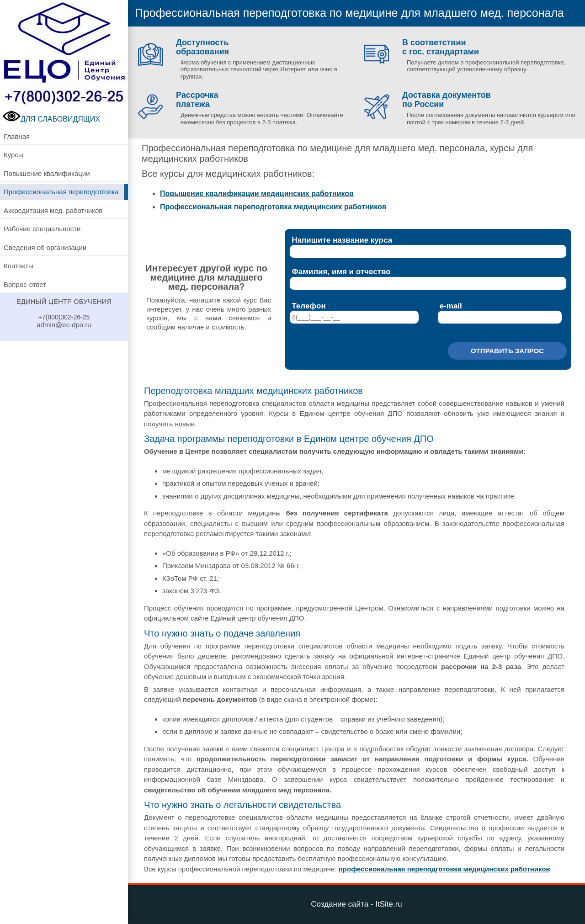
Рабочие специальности (42, 229)
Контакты (19, 266)
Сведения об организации (45, 247)
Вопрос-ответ (25, 284)
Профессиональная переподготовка (61, 192)
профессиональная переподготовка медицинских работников (444, 869)
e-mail (451, 306)
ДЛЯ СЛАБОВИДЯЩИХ (51, 119)
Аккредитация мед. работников (53, 210)
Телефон (308, 306)
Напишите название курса (342, 240)
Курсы (13, 155)
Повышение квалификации (47, 173)
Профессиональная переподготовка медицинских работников (273, 207)
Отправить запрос (507, 351)
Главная (17, 136)
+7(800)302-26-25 (64, 317)
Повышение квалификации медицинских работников (257, 194)
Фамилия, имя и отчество (341, 272)
